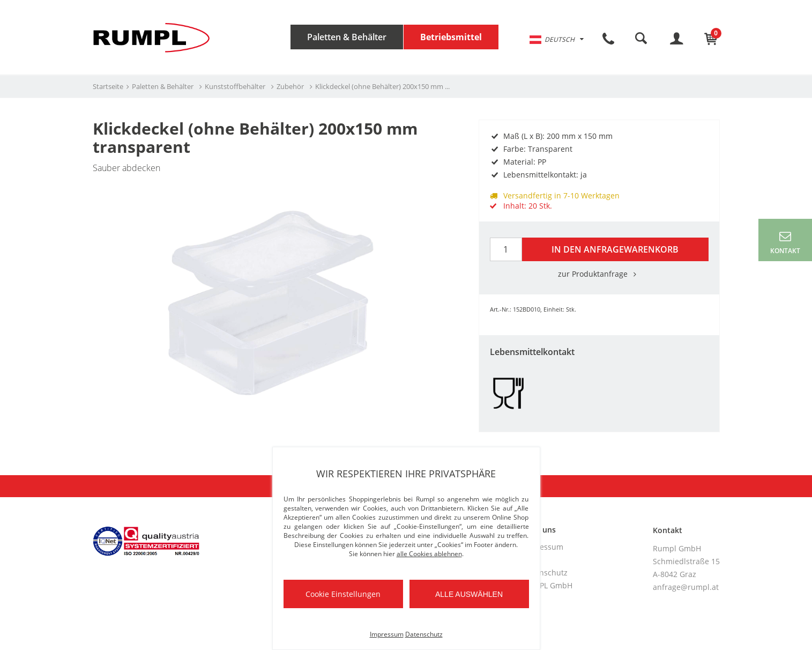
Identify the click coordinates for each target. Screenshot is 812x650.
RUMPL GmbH (547, 585)
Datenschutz (545, 573)
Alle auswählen (469, 594)
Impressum (543, 547)
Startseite (108, 86)
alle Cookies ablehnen (429, 554)
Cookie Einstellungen (343, 594)
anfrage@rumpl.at (686, 587)
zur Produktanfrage (599, 274)
